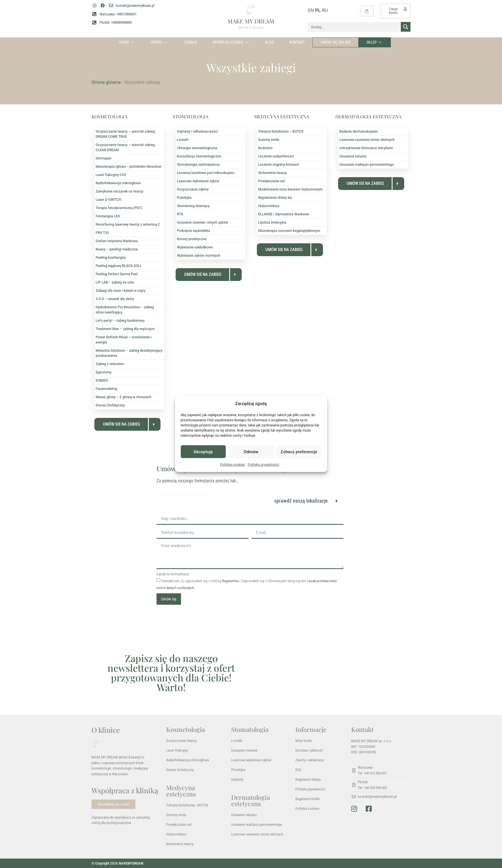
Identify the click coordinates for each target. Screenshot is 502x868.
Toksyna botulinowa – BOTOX (281, 131)
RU (325, 10)
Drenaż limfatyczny (110, 405)
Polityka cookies (232, 465)
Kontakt (297, 42)
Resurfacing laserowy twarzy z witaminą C (128, 224)
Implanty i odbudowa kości (197, 131)
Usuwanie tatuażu (353, 156)
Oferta (160, 42)
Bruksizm (265, 148)
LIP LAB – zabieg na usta (115, 282)
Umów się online (336, 42)
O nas (127, 42)
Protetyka (184, 198)
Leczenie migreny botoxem (279, 165)
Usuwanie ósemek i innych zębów (203, 222)
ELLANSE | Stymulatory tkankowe (284, 214)
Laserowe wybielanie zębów (198, 181)
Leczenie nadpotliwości (276, 156)
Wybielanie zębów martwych (199, 256)
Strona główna (106, 82)
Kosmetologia (186, 729)
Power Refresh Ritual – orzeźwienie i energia (124, 340)
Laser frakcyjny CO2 (111, 175)
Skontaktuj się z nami (113, 804)
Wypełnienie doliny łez (275, 198)
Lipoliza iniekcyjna (272, 222)
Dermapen (104, 158)
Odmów (251, 452)
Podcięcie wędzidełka (194, 231)
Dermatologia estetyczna (251, 800)
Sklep (375, 42)
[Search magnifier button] (406, 27)
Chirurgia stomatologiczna (197, 148)
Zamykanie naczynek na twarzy (120, 191)
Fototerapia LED (108, 216)
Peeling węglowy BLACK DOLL (119, 266)
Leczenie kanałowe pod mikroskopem (206, 173)
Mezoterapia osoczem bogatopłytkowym (289, 231)
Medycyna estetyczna (181, 791)
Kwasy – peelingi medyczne (117, 249)
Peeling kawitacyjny (111, 258)
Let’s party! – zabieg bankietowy (120, 321)
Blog (270, 42)
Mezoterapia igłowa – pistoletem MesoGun (129, 167)
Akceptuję (203, 452)
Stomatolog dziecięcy (193, 206)
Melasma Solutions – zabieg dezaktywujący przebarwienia (129, 353)
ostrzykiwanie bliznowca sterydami (366, 148)
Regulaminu (230, 581)
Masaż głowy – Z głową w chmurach (124, 397)
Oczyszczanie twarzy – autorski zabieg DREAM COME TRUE (125, 134)
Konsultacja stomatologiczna (199, 156)
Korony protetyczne (192, 239)
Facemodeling (107, 389)
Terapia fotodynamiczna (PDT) (119, 208)
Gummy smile (269, 140)
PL (318, 10)
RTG (180, 214)
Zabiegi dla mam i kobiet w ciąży (121, 291)
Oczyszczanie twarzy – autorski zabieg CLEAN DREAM (125, 147)
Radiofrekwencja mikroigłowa (118, 183)
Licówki (183, 140)
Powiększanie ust (272, 181)
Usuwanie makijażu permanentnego (367, 165)
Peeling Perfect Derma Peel (117, 274)
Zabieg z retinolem (110, 364)
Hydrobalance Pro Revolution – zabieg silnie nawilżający (125, 310)
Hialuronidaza (269, 206)
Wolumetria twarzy (273, 173)
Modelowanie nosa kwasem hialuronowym (291, 189)
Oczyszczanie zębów (193, 189)
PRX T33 (102, 233)
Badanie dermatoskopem (359, 131)
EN (311, 10)
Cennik (191, 42)
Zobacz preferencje (299, 452)
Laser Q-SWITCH (109, 200)
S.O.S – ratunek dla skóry (115, 299)
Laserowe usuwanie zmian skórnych (367, 140)
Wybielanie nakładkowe (195, 247)
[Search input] (355, 27)
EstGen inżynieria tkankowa (117, 241)
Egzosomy (104, 372)
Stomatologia (250, 729)
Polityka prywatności (263, 465)
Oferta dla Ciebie (231, 42)
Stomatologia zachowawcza (198, 165)
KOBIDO (102, 381)
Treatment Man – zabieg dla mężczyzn (125, 329)
